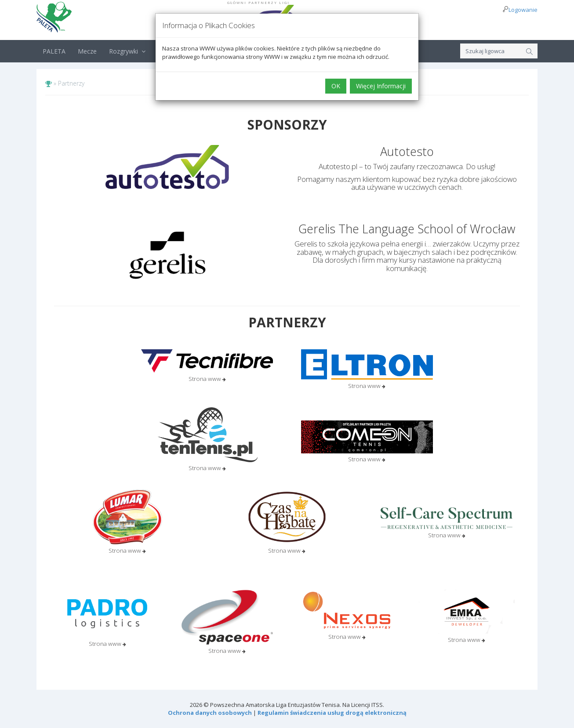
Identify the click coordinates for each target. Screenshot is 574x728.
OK (336, 86)
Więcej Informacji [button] (381, 86)
